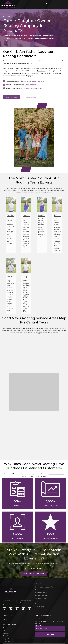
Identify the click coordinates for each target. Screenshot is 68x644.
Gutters (37, 604)
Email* (38, 626)
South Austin (41, 71)
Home (5, 16)
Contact (6, 633)
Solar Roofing (39, 607)
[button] (47, 4)
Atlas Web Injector (9, 625)
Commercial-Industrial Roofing (46, 587)
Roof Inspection (40, 598)
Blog (5, 630)
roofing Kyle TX (29, 76)
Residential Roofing (42, 590)
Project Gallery (8, 639)
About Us (6, 622)
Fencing (38, 601)
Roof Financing (8, 636)
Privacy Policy (8, 642)
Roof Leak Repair (41, 593)
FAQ (4, 627)
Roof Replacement (41, 595)
